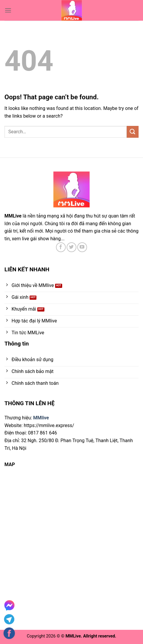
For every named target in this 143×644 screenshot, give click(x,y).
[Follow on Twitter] (71, 247)
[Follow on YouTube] (82, 247)
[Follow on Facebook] (61, 247)
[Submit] (133, 132)
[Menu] (8, 10)
